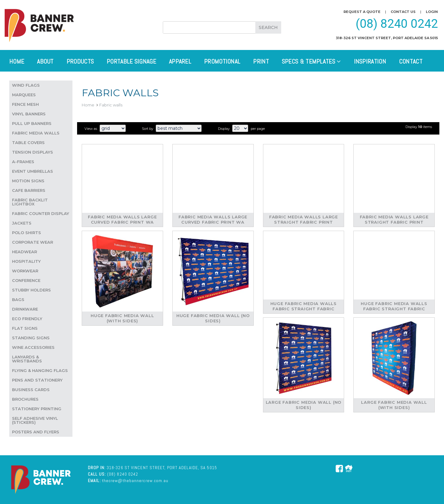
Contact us (403, 12)
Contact (411, 61)
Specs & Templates (311, 61)
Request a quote (362, 12)
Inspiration (370, 61)
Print (261, 61)
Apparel (180, 61)
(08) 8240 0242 (397, 24)
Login (432, 12)
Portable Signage (131, 61)
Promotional (222, 61)
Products (80, 61)
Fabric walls (111, 105)
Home (17, 61)
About (45, 61)
